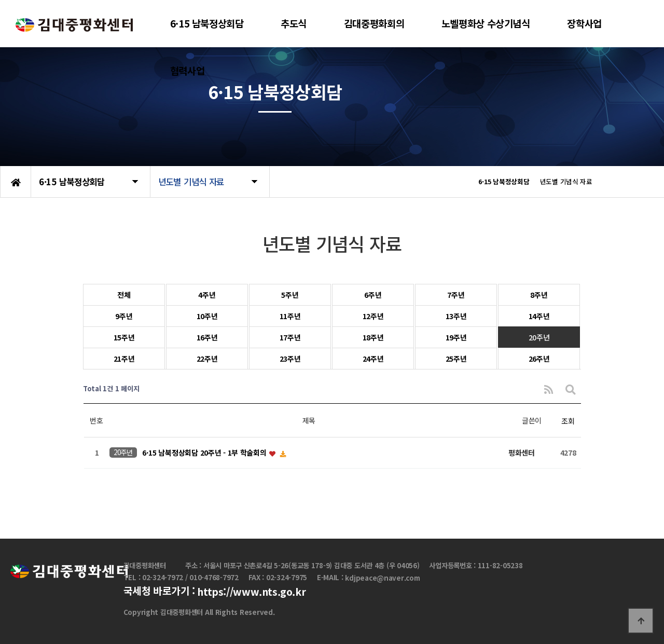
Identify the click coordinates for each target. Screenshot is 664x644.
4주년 (207, 295)
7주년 (456, 295)
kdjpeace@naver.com (382, 578)
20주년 (539, 337)
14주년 (539, 316)
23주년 (290, 359)
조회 (568, 421)
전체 (124, 295)
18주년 (373, 337)
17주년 (290, 337)
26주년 (539, 359)
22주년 (207, 359)
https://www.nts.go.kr (251, 592)
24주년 (373, 359)
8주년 (539, 295)
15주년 (124, 337)
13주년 (456, 316)
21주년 (124, 359)
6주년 (373, 295)
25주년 (456, 359)
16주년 (207, 337)
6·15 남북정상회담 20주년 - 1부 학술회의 (205, 453)
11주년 (290, 316)
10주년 (207, 316)
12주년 (373, 316)
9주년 (124, 316)
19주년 (456, 337)
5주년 (290, 295)
